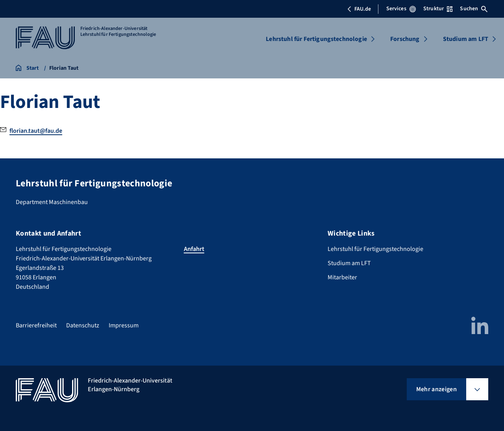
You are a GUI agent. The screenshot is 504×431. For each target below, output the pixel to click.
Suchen (474, 9)
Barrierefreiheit (36, 325)
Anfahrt (194, 249)
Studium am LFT (466, 39)
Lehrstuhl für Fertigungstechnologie (316, 39)
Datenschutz (83, 325)
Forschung (405, 39)
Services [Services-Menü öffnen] (401, 9)
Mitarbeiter (342, 277)
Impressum (124, 325)
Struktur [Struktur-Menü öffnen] (438, 9)
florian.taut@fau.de (36, 131)
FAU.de (359, 9)
